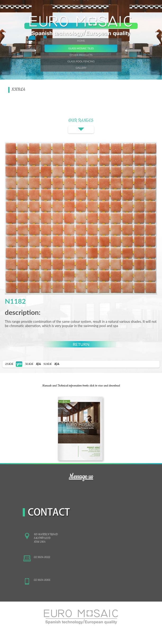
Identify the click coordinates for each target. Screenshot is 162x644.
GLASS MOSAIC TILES (81, 48)
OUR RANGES (81, 125)
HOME (81, 41)
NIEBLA (18, 90)
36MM (33, 364)
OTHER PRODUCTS (81, 55)
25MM (14, 364)
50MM (51, 364)
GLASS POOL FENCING (81, 61)
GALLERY (81, 68)
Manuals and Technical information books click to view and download (81, 386)
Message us (81, 476)
